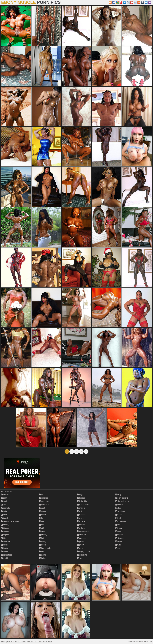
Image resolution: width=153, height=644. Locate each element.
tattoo (119, 515)
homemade (45, 548)
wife (118, 545)
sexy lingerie (122, 498)
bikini (4, 538)
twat (118, 531)
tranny (119, 528)
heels (43, 545)
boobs (5, 545)
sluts (118, 508)
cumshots (44, 505)
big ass (5, 528)
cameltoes (7, 555)
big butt (5, 531)
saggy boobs (84, 552)
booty (5, 548)
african (5, 495)
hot (42, 552)
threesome (121, 521)
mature (81, 508)
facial (43, 515)
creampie (44, 501)
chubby (5, 558)
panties (81, 538)
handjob (44, 541)
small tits (120, 511)
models (81, 515)
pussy (81, 545)
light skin (82, 501)
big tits (5, 535)
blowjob (5, 541)
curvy (43, 511)
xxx (118, 548)
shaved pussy (122, 501)
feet (42, 521)
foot (42, 525)
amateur (6, 498)
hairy (42, 538)
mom (80, 518)
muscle (81, 521)
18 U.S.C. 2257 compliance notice (40, 642)
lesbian (81, 498)
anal (4, 501)
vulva (119, 541)
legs (80, 495)
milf (80, 511)
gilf (42, 528)
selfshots (82, 555)
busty (4, 552)
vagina (119, 535)
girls (42, 531)
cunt (42, 508)
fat (41, 518)
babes (5, 511)
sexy (118, 495)
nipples (81, 525)
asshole (5, 508)
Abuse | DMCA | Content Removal (14, 642)
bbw (4, 515)
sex (80, 558)
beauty (5, 525)
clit (41, 495)
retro (80, 548)
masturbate (83, 505)
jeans (43, 555)
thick (118, 518)
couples (44, 498)
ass (4, 505)
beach (5, 518)
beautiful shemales (10, 521)
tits (118, 525)
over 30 (82, 535)
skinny (119, 505)
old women (83, 531)
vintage (120, 538)
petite (81, 541)
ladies (43, 558)
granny (43, 535)
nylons (81, 528)
